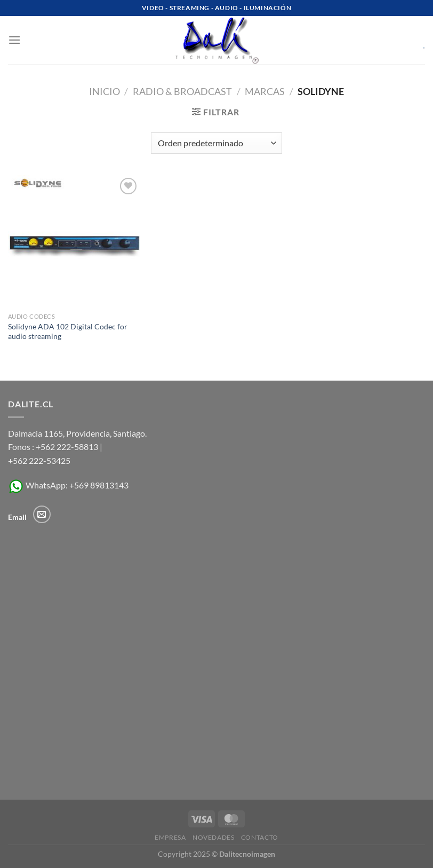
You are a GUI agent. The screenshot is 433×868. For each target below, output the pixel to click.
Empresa (170, 837)
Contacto (260, 837)
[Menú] (14, 40)
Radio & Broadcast (182, 91)
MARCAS (265, 91)
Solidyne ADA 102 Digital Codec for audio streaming (68, 332)
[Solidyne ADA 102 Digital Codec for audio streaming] (74, 241)
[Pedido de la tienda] (217, 143)
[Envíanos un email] (42, 514)
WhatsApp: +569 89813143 (68, 485)
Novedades (214, 837)
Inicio (105, 91)
